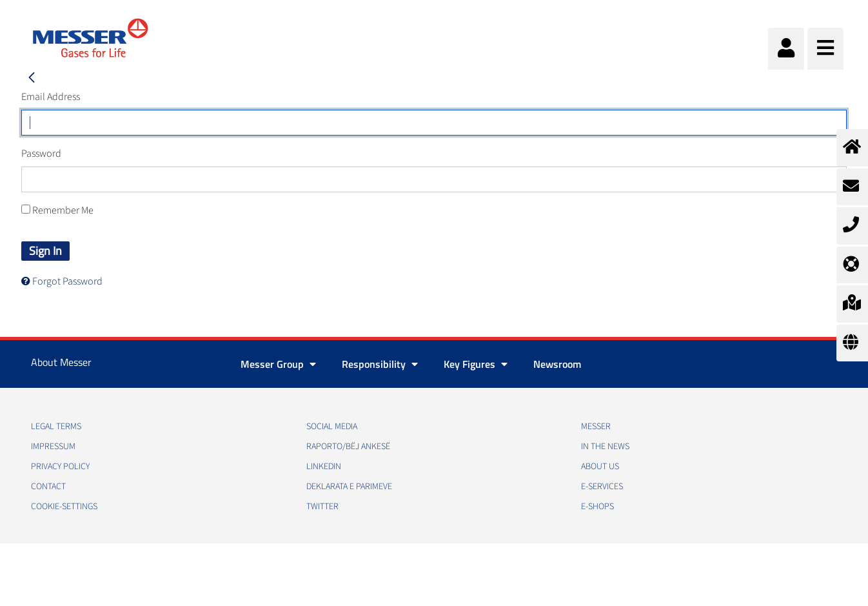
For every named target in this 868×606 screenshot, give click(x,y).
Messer (596, 427)
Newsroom (557, 364)
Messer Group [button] (278, 364)
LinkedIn (324, 467)
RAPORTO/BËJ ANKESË (348, 447)
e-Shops (597, 507)
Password (41, 154)
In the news (605, 447)
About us (600, 467)
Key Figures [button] (476, 364)
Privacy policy (60, 467)
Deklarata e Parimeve (349, 487)
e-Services (602, 487)
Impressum (53, 447)
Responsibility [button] (380, 364)
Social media (332, 427)
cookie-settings (64, 507)
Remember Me (57, 210)
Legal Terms (56, 427)
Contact (48, 487)
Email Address (51, 97)
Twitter (322, 507)
